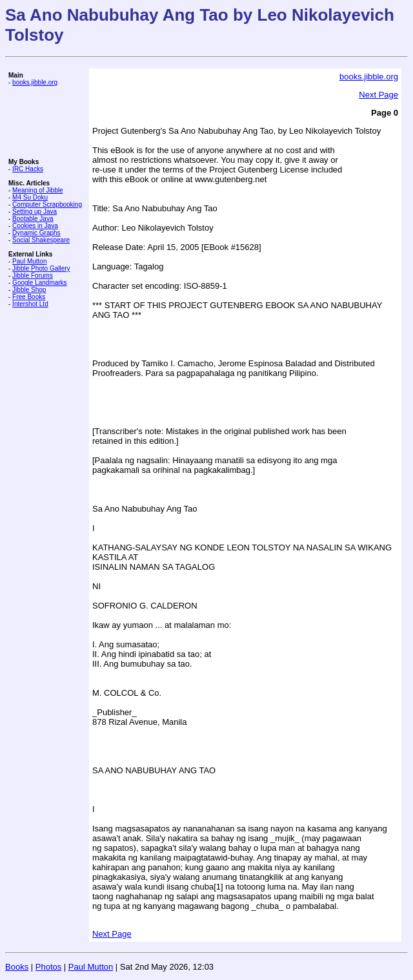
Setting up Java (35, 212)
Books (17, 967)
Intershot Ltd (30, 304)
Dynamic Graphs (36, 233)
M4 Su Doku (30, 197)
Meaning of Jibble (37, 190)
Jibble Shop (29, 290)
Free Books (29, 297)
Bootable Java (33, 219)
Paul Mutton (29, 261)
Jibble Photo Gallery (41, 268)
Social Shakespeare (41, 240)
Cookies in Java (35, 226)
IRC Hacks (28, 169)
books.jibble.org (35, 82)
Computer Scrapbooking (47, 204)
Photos (48, 967)
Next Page (378, 95)
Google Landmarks (40, 283)
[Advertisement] (47, 122)
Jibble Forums (33, 276)
